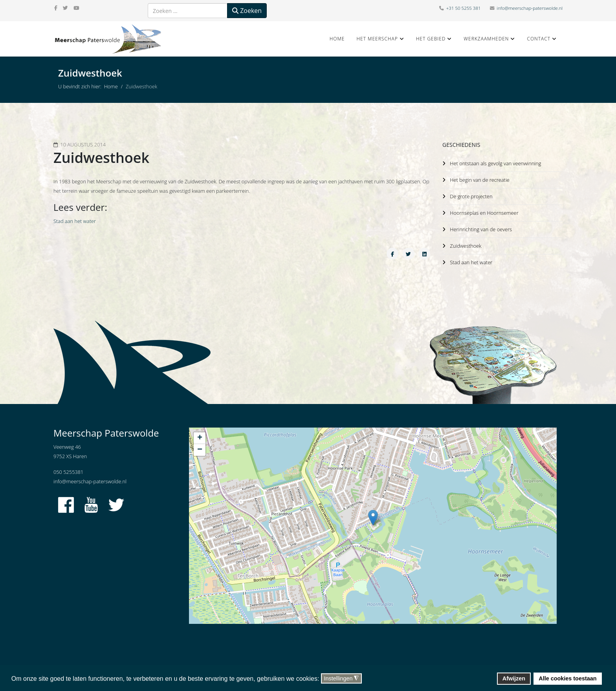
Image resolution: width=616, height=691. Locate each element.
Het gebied (431, 39)
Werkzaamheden (486, 39)
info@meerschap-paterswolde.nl (530, 8)
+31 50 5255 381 (464, 8)
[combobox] (188, 11)
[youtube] (76, 8)
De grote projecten (471, 196)
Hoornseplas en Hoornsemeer (484, 212)
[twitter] (65, 8)
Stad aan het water (75, 221)
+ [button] (200, 438)
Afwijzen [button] (514, 678)
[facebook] (56, 8)
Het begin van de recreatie (479, 179)
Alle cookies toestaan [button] (567, 678)
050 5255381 (68, 472)
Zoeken (247, 11)
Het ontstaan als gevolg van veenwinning (495, 163)
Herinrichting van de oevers (480, 228)
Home (337, 39)
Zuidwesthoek (465, 244)
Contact (539, 39)
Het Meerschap (377, 39)
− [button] (200, 450)
